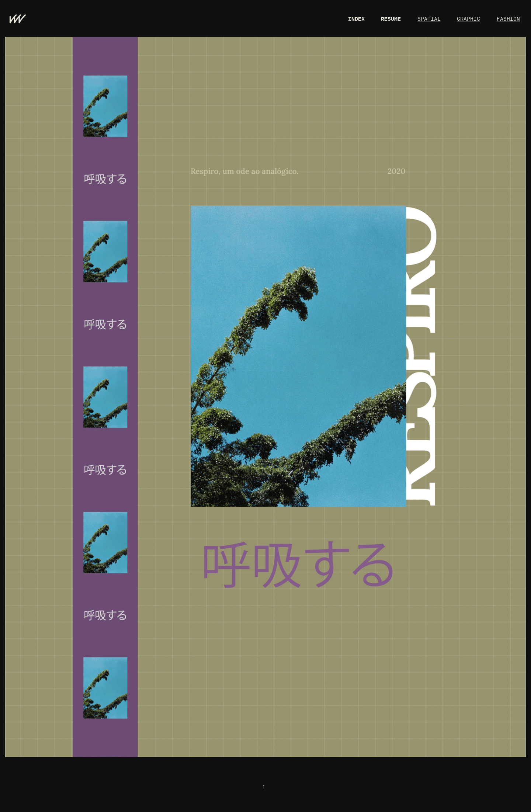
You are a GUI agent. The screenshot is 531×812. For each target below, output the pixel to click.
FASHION (508, 18)
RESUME (391, 18)
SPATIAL (429, 18)
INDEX (356, 18)
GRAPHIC (468, 18)
